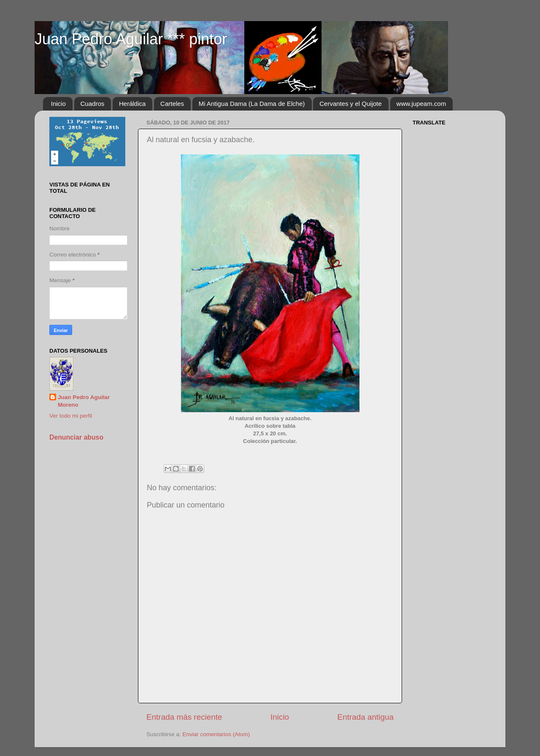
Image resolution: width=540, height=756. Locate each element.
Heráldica (132, 104)
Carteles (172, 104)
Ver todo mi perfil (71, 416)
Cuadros (93, 104)
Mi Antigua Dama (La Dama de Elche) (252, 104)
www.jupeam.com (421, 104)
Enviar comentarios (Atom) (216, 734)
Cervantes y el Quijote (351, 104)
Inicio (58, 104)
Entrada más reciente (184, 717)
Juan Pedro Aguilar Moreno (84, 401)
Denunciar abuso (76, 437)
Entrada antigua (366, 717)
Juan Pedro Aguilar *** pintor (131, 39)
